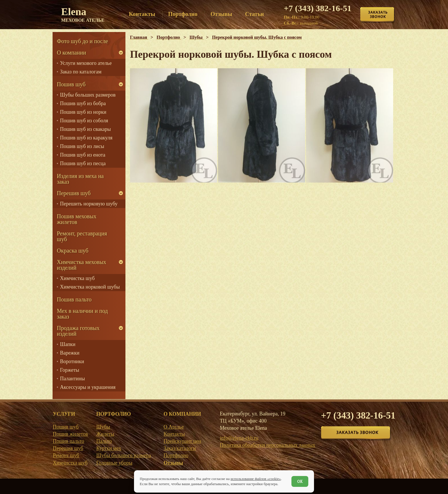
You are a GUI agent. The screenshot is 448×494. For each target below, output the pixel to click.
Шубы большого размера (124, 455)
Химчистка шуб (77, 278)
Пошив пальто (74, 299)
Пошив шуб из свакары (85, 129)
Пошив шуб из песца (83, 163)
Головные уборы (114, 463)
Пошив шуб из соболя (84, 121)
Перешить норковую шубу (89, 204)
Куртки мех (109, 448)
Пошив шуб (71, 84)
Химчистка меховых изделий (82, 265)
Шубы (103, 427)
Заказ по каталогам (81, 72)
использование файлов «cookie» (256, 479)
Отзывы (173, 463)
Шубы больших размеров (88, 95)
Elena (83, 14)
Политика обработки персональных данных (267, 445)
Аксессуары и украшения (88, 387)
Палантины (72, 379)
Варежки (70, 353)
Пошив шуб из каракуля (86, 138)
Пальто (104, 441)
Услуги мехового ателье (86, 63)
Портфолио (176, 455)
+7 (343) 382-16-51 (318, 8)
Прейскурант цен (182, 441)
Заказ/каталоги (180, 448)
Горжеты (70, 370)
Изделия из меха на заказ (80, 179)
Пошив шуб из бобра (83, 103)
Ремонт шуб (66, 455)
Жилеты (105, 434)
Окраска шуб (73, 251)
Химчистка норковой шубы (90, 287)
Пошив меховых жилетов (77, 219)
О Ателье (174, 427)
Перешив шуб (74, 193)
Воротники (72, 361)
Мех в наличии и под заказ (82, 314)
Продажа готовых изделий (78, 331)
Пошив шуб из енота (83, 155)
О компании (71, 53)
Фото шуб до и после (82, 41)
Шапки (68, 344)
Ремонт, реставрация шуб (82, 236)
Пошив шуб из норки (83, 112)
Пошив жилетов (70, 434)
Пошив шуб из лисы (82, 146)
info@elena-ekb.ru (239, 438)
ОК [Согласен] (300, 481)
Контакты (174, 434)
